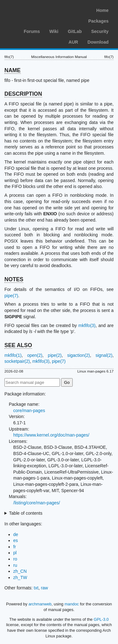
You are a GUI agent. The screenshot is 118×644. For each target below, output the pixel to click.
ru (15, 565)
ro (15, 559)
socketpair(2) (17, 361)
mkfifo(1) (13, 355)
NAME (13, 70)
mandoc (72, 604)
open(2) (35, 355)
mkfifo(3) (87, 325)
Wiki (54, 31)
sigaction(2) (78, 355)
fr (15, 547)
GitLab (75, 31)
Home (102, 10)
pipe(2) (55, 355)
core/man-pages (29, 411)
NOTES (14, 279)
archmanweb (40, 604)
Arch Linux (35, 9)
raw (45, 588)
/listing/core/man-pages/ (37, 503)
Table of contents (26, 513)
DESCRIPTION (23, 94)
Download (98, 42)
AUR (73, 42)
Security (100, 31)
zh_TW (20, 577)
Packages (98, 21)
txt (36, 588)
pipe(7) (11, 296)
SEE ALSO (18, 345)
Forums (32, 31)
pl (15, 553)
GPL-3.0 (101, 619)
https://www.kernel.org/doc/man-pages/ (51, 435)
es (16, 540)
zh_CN (20, 571)
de (16, 534)
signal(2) (104, 355)
